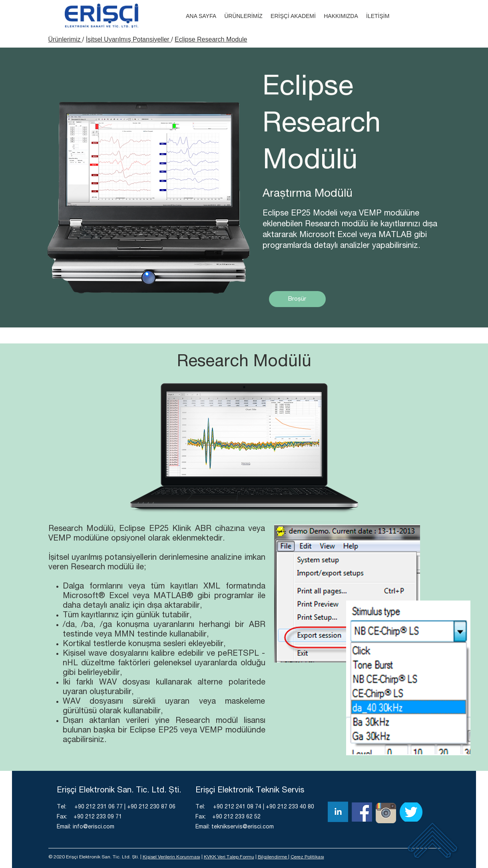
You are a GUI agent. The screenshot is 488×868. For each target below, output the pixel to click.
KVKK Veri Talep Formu (229, 857)
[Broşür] (297, 299)
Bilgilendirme (273, 857)
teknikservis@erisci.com (243, 827)
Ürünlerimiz (65, 39)
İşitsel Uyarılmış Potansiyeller (128, 39)
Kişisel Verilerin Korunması (171, 857)
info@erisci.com (94, 827)
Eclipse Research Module (211, 39)
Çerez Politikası (307, 857)
